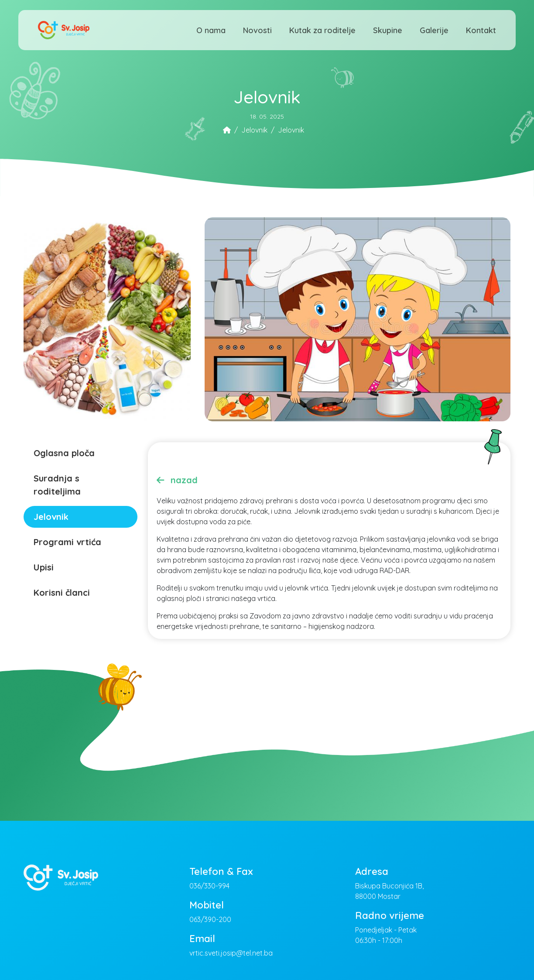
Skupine (388, 30)
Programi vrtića (67, 542)
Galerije (434, 30)
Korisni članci (62, 592)
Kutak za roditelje (322, 30)
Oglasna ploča (64, 453)
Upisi (44, 567)
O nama (211, 30)
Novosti (257, 30)
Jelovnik (254, 130)
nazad (177, 480)
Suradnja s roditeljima (57, 485)
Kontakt (481, 30)
